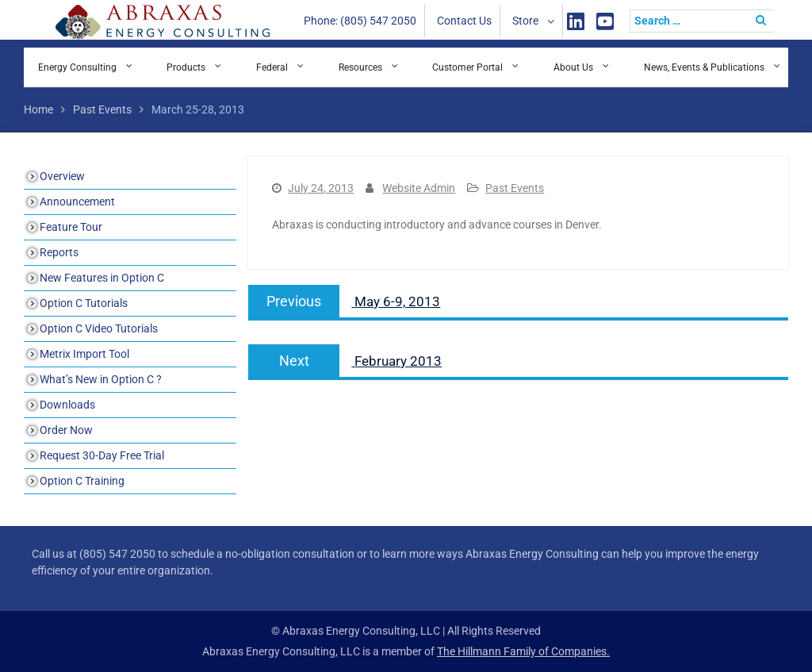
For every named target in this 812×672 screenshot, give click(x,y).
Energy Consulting (77, 67)
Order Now (66, 430)
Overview (62, 176)
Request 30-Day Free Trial (102, 455)
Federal (272, 67)
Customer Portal (467, 67)
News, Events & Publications (704, 67)
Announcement (77, 202)
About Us (573, 67)
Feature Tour (71, 227)
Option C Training (82, 481)
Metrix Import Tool (84, 354)
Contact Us (464, 21)
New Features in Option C (102, 278)
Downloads (67, 405)
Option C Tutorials (84, 303)
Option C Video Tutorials (99, 328)
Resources (360, 67)
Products (186, 67)
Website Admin (419, 188)
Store (525, 21)
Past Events (515, 188)
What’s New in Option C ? (101, 379)
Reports (59, 252)
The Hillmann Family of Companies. (523, 651)
